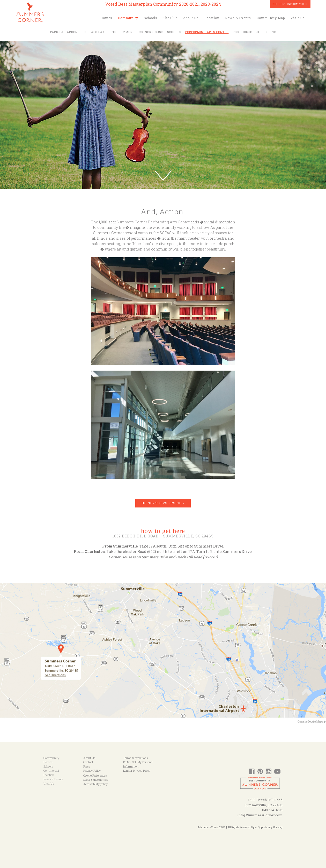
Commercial (51, 771)
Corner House (151, 32)
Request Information (290, 4)
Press (87, 766)
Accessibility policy (95, 784)
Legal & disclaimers (96, 780)
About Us (191, 18)
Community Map (271, 18)
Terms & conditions (136, 758)
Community (128, 18)
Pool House (243, 32)
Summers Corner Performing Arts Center (153, 222)
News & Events (238, 18)
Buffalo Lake (95, 32)
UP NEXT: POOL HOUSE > (163, 503)
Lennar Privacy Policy (137, 771)
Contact (88, 762)
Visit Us (298, 18)
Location (212, 18)
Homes (106, 18)
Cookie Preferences (95, 775)
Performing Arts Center (207, 32)
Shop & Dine (266, 32)
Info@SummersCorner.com (260, 815)
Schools (151, 18)
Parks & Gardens (65, 32)
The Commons (123, 32)
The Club (170, 18)
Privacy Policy (92, 771)
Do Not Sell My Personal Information (138, 764)
